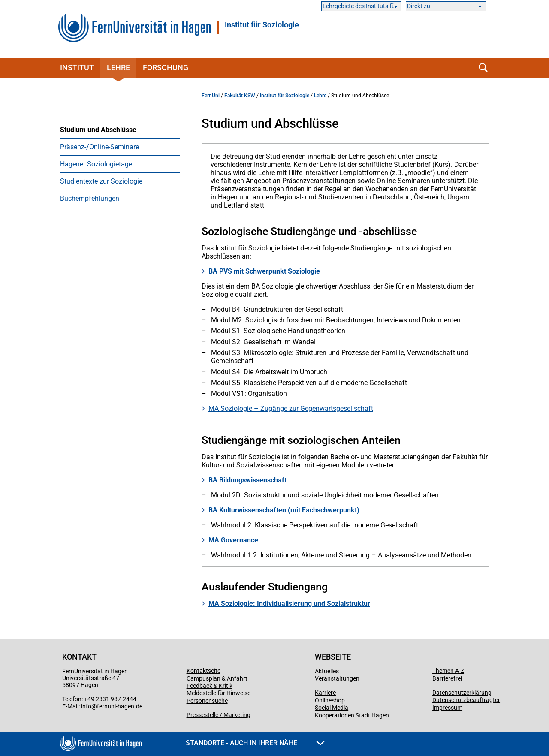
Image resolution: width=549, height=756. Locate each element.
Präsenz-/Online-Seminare (100, 147)
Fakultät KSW (240, 96)
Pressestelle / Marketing (219, 715)
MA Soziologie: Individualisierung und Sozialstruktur (289, 604)
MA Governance (233, 540)
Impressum (447, 708)
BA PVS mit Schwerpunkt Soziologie (264, 271)
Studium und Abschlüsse (98, 130)
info (86, 706)
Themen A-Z (448, 671)
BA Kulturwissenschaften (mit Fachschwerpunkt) (284, 510)
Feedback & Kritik (210, 686)
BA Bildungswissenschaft (247, 480)
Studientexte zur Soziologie (101, 181)
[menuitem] (120, 130)
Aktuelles (327, 671)
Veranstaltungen (337, 678)
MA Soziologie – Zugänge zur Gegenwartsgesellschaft (291, 408)
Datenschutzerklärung (462, 693)
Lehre (118, 68)
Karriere (325, 693)
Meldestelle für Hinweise (219, 693)
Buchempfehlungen (90, 198)
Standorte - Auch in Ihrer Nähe (255, 743)
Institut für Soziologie (262, 25)
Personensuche (207, 701)
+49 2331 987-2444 (110, 699)
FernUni (211, 96)
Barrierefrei (447, 678)
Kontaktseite (204, 671)
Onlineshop (330, 700)
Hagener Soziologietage (96, 164)
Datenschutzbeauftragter (466, 700)
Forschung (166, 68)
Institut (77, 68)
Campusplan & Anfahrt (217, 678)
